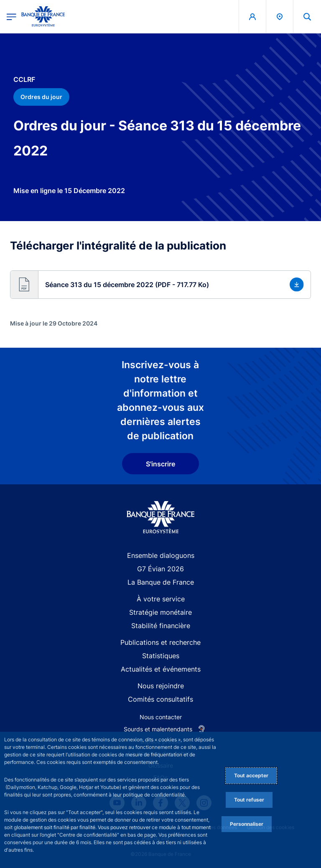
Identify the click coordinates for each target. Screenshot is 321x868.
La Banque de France (161, 582)
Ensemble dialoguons (161, 555)
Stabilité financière (161, 626)
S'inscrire (160, 464)
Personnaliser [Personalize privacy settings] (247, 824)
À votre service (161, 599)
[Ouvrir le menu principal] (11, 17)
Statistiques (161, 656)
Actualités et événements (161, 669)
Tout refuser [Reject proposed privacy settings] (249, 800)
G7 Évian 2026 (160, 569)
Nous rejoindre (161, 686)
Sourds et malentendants (158, 729)
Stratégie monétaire (160, 612)
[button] (160, 285)
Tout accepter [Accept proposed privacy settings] (251, 775)
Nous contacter (161, 717)
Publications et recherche (160, 642)
